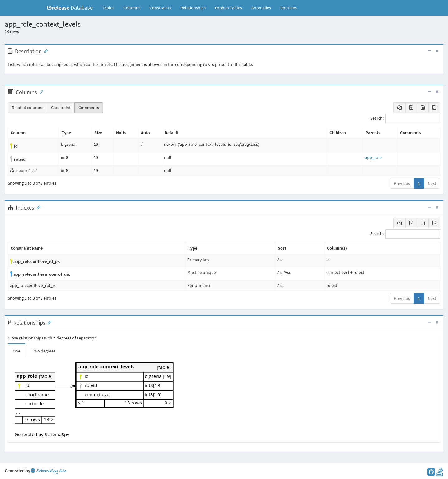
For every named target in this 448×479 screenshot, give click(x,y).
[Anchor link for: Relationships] (48, 322)
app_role (373, 157)
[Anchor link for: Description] (44, 51)
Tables (110, 7)
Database (70, 8)
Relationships (193, 8)
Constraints (160, 8)
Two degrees (44, 351)
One (16, 351)
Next (432, 183)
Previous (402, 183)
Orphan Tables (229, 8)
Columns (132, 8)
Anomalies (261, 8)
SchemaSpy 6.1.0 (49, 471)
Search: (405, 119)
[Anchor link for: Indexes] (37, 207)
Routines (289, 8)
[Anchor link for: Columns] (40, 92)
